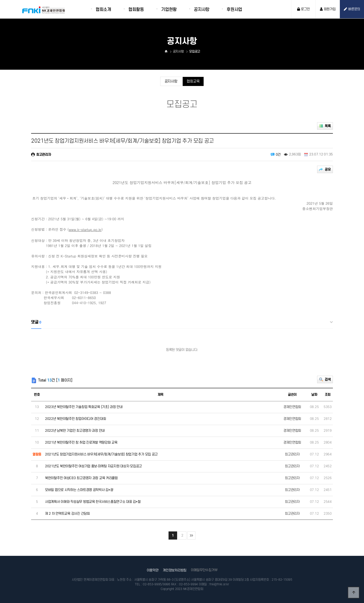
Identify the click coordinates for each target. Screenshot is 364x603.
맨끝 (191, 535)
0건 (278, 155)
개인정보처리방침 (175, 570)
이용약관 (153, 570)
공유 (327, 170)
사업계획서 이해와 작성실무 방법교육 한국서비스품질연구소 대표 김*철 (93, 502)
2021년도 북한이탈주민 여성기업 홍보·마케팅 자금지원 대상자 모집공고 (93, 466)
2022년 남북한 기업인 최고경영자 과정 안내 (75, 431)
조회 (328, 395)
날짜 (314, 395)
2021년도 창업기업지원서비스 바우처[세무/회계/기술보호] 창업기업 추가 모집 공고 (101, 454)
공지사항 (170, 82)
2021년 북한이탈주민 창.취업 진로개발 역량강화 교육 (81, 442)
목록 (327, 126)
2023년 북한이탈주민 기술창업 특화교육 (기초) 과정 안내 (84, 407)
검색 (327, 380)
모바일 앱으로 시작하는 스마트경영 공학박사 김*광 (79, 490)
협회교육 (194, 82)
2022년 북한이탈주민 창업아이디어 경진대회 (75, 419)
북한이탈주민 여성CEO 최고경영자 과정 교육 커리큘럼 (81, 478)
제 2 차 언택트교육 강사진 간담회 (67, 514)
